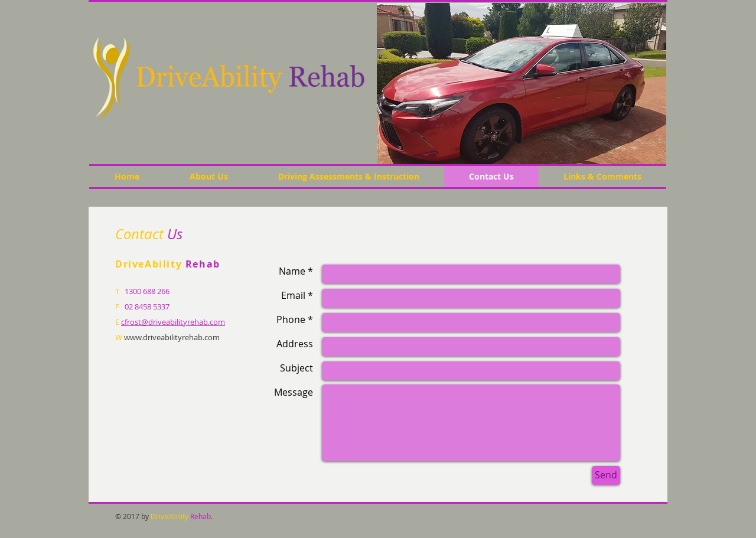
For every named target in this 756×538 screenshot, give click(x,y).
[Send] (606, 475)
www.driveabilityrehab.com (172, 337)
